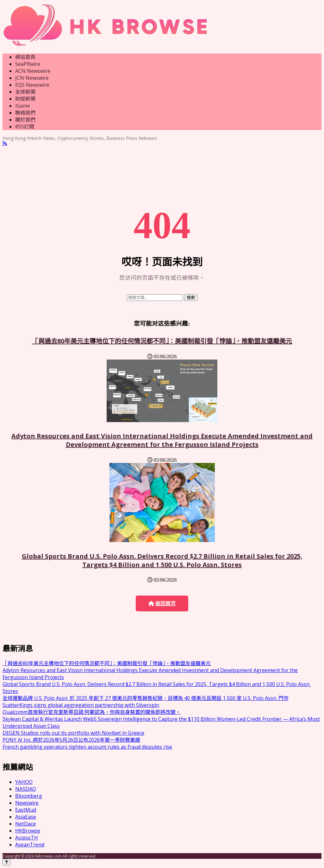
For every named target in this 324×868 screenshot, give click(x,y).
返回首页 (162, 604)
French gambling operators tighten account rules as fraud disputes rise (87, 747)
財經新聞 (25, 99)
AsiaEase (26, 817)
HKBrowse (28, 831)
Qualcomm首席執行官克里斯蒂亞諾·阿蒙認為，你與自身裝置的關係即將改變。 (92, 712)
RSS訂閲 (25, 127)
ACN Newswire (33, 71)
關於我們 (25, 120)
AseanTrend (30, 845)
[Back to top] (7, 862)
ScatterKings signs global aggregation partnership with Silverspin (81, 705)
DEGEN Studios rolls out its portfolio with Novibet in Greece (73, 733)
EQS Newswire (32, 85)
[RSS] (5, 144)
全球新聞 (25, 92)
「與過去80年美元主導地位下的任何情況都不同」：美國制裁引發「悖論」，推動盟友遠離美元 (162, 341)
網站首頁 (25, 57)
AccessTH (27, 838)
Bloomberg (29, 796)
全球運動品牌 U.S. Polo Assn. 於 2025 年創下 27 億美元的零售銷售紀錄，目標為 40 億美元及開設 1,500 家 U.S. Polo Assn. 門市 (146, 698)
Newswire (27, 803)
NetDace (25, 824)
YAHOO (24, 782)
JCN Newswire (32, 78)
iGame (23, 106)
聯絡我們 (25, 113)
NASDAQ (26, 789)
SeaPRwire (28, 64)
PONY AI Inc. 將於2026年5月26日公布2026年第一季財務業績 (71, 740)
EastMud (26, 810)
